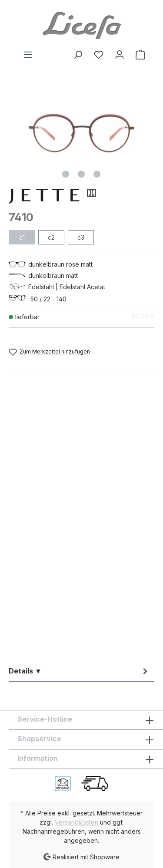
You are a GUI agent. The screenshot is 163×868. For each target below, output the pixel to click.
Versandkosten (77, 822)
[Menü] (28, 55)
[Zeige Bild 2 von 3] (81, 174)
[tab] (79, 671)
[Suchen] (78, 55)
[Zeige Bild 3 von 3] (97, 174)
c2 (51, 237)
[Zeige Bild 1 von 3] (66, 174)
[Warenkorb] (138, 55)
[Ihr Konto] (120, 55)
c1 (22, 237)
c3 (81, 237)
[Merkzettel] (99, 55)
